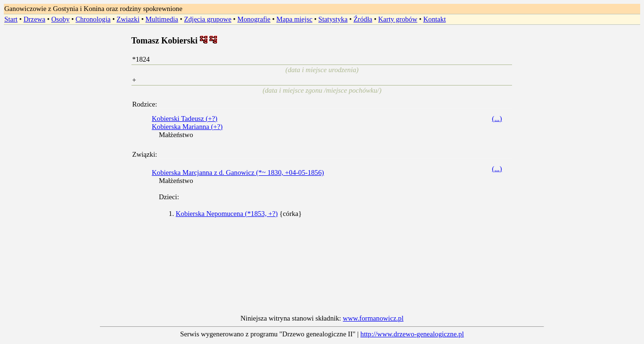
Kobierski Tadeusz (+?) (184, 118)
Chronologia (93, 19)
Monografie (254, 19)
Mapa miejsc (294, 19)
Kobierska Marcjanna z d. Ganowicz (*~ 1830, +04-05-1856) (238, 172)
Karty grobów (398, 19)
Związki (128, 19)
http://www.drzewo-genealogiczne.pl (412, 334)
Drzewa (34, 19)
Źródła (363, 19)
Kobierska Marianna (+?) (187, 127)
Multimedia (162, 19)
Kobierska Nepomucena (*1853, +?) (226, 214)
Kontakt (434, 19)
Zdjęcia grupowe (208, 19)
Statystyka (333, 19)
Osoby (60, 19)
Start (11, 19)
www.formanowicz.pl (373, 318)
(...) (497, 118)
